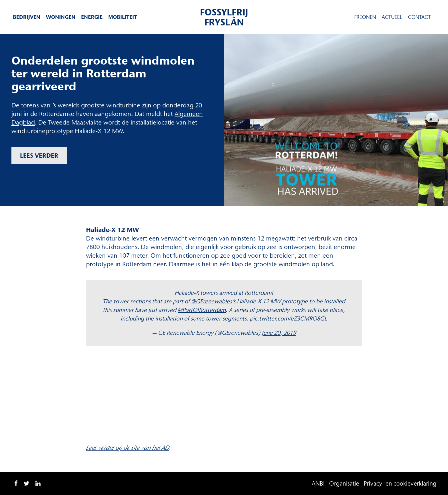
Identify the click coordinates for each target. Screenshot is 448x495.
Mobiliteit (123, 17)
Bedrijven (27, 17)
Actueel (392, 17)
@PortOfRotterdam (202, 310)
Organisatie (344, 483)
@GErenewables (212, 301)
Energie (92, 17)
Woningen (61, 17)
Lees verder (39, 155)
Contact (419, 17)
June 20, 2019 (279, 333)
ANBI (318, 483)
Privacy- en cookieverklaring (400, 483)
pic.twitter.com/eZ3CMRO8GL (288, 318)
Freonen (365, 17)
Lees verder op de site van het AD (128, 448)
